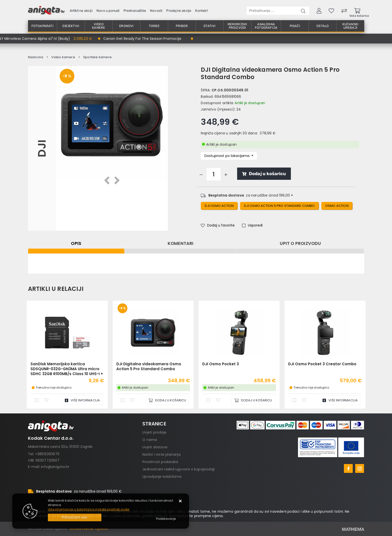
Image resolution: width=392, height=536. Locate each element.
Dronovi (126, 26)
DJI (42, 148)
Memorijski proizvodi (237, 26)
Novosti (156, 11)
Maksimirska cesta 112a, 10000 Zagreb (60, 447)
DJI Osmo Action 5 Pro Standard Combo (279, 206)
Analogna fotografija (266, 26)
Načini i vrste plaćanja (162, 454)
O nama (150, 440)
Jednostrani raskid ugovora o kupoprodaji (178, 469)
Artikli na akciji (81, 11)
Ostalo (323, 26)
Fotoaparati (42, 26)
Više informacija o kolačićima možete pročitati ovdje (88, 509)
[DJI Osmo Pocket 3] (253, 400)
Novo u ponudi (108, 11)
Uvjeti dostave (155, 447)
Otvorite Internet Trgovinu (89, 529)
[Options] (166, 519)
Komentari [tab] (181, 243)
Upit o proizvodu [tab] (300, 243)
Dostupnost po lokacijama (227, 156)
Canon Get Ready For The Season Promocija (142, 39)
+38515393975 (47, 454)
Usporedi (252, 225)
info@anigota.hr (55, 467)
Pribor (182, 26)
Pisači (295, 26)
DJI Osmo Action (219, 206)
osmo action (337, 206)
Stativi (210, 26)
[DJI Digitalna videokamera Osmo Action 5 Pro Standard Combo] (167, 400)
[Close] (75, 517)
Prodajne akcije (179, 11)
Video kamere (99, 26)
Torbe (154, 26)
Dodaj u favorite (218, 225)
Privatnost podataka (160, 462)
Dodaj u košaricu (264, 174)
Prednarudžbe (135, 11)
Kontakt (201, 11)
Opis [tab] (76, 243)
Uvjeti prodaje (154, 432)
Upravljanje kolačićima (162, 477)
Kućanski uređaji (351, 26)
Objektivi (71, 26)
